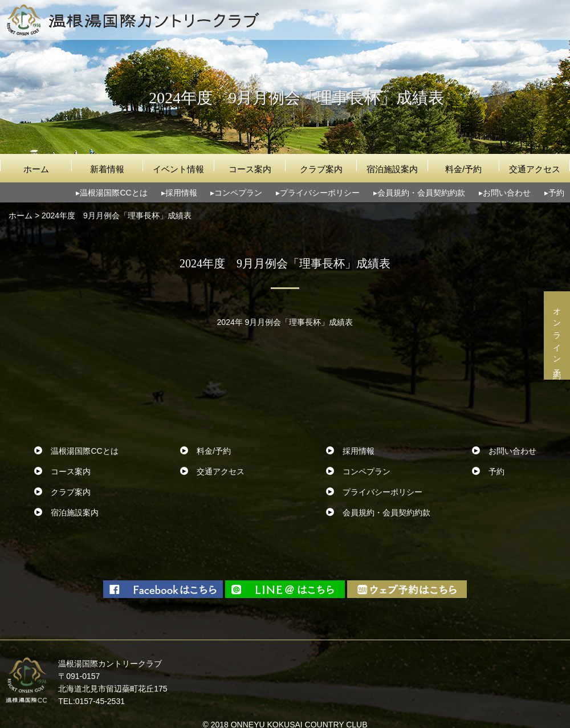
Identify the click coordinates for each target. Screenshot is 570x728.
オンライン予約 (557, 335)
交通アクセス (535, 169)
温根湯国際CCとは (113, 193)
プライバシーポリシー (320, 193)
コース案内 (250, 169)
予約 (556, 193)
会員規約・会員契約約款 (421, 193)
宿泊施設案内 (392, 169)
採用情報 (181, 193)
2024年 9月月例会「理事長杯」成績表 (285, 322)
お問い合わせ (507, 193)
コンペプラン (238, 193)
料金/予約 (463, 169)
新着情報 (107, 169)
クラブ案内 (321, 169)
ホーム (36, 169)
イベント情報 (178, 169)
